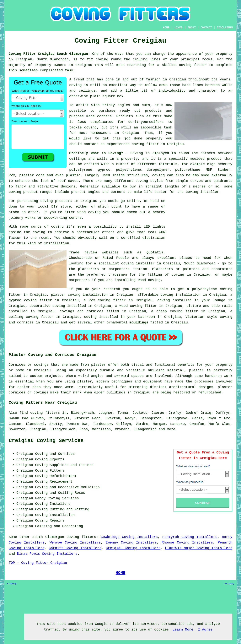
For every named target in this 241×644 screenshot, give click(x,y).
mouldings (139, 322)
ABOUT (192, 28)
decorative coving (47, 306)
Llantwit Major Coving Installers (199, 548)
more (171, 429)
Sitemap (12, 584)
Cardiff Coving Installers (75, 548)
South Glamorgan (48, 537)
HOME (166, 28)
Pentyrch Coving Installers (190, 537)
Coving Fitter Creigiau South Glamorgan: (49, 54)
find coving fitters (40, 413)
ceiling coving (24, 317)
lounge (219, 300)
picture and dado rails (209, 306)
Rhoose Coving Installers (187, 543)
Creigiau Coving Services (46, 441)
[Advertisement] (200, 225)
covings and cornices (81, 311)
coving (39, 232)
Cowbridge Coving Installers (129, 537)
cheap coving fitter (177, 311)
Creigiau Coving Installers (133, 548)
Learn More (183, 630)
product (214, 159)
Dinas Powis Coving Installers (47, 554)
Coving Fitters (50, 471)
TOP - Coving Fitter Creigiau (38, 563)
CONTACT (206, 28)
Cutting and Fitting (70, 509)
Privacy (229, 584)
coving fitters (81, 537)
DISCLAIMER (225, 28)
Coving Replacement (54, 482)
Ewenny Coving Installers (131, 543)
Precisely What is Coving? (96, 153)
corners (208, 153)
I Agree (205, 630)
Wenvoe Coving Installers (75, 543)
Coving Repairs (50, 521)
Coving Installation (55, 515)
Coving (137, 153)
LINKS (179, 28)
